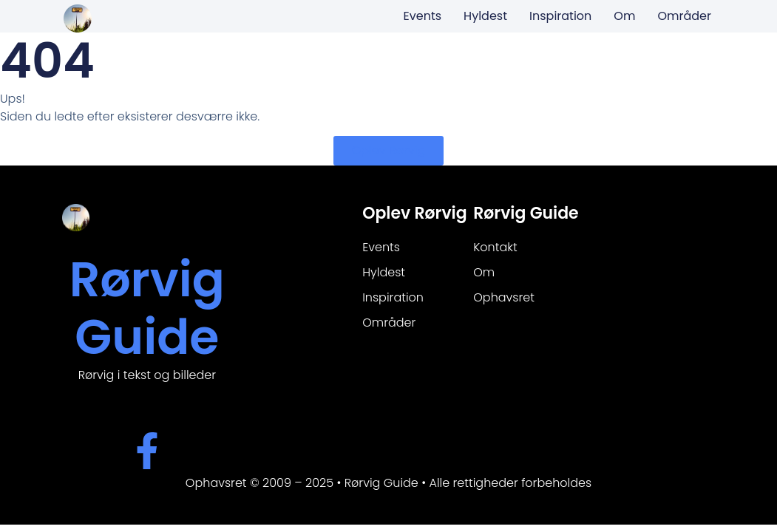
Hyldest (485, 16)
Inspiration (560, 16)
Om (624, 16)
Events (423, 16)
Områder (684, 16)
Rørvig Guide (147, 308)
